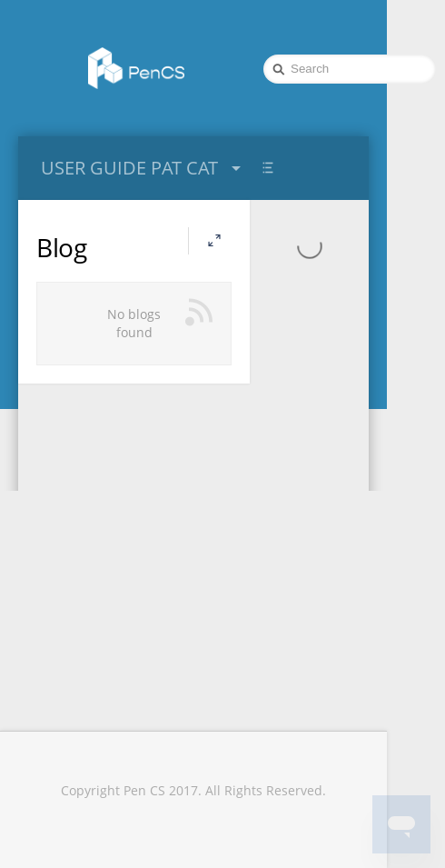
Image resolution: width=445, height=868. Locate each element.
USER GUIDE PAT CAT (143, 168)
